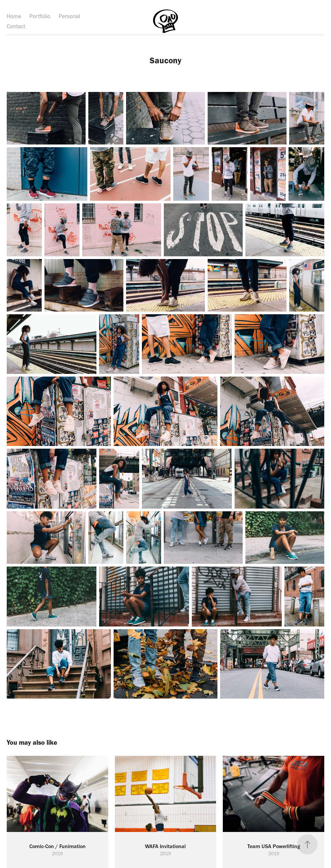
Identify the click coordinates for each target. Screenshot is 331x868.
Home (14, 16)
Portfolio (40, 16)
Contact (16, 26)
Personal (69, 16)
